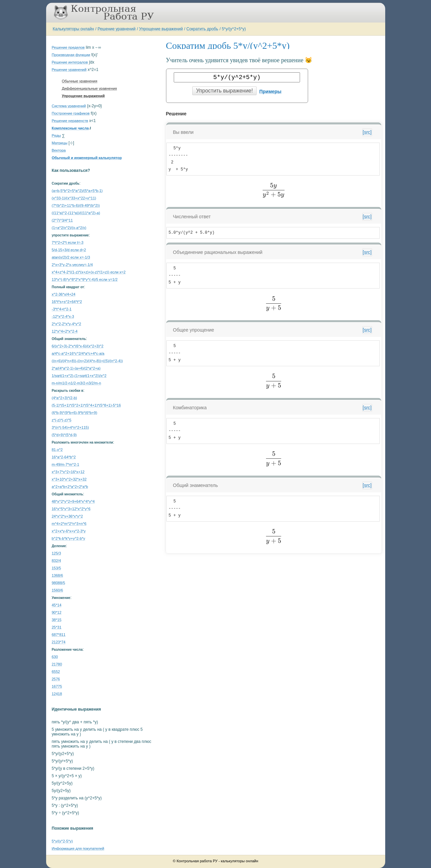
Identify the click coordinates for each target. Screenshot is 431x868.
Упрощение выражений (161, 29)
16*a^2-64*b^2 (64, 457)
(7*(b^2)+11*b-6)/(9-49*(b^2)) (76, 205)
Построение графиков (71, 113)
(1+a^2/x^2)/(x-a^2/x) (69, 228)
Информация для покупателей (78, 848)
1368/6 (58, 575)
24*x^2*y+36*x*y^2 (68, 516)
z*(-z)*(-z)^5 (62, 420)
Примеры (270, 91)
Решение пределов (68, 47)
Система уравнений (69, 106)
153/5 (57, 568)
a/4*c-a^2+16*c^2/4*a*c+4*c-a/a (78, 353)
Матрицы (60, 143)
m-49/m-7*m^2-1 (66, 464)
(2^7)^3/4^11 (62, 220)
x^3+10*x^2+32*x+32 (69, 479)
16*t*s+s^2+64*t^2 (67, 302)
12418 (57, 694)
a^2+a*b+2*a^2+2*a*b (70, 487)
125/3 (57, 553)
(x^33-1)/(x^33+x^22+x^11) (74, 198)
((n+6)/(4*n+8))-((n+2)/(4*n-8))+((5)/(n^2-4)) (87, 361)
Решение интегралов (70, 62)
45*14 (57, 605)
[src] (367, 132)
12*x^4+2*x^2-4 (65, 331)
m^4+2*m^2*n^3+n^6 (69, 524)
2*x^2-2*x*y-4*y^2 (67, 324)
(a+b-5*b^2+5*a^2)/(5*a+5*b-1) (77, 191)
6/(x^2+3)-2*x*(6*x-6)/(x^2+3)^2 (78, 346)
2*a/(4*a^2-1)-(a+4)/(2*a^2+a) (76, 368)
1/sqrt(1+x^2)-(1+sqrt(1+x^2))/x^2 (79, 376)
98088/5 (59, 583)
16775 (57, 686)
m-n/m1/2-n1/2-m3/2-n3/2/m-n (77, 383)
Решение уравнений (117, 29)
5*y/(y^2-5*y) (62, 841)
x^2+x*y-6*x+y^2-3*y (69, 531)
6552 (56, 672)
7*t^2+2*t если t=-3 (68, 242)
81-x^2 (57, 450)
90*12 (57, 612)
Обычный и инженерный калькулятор (87, 158)
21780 (57, 664)
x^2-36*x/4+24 (64, 294)
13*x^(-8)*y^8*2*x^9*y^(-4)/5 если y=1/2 (85, 279)
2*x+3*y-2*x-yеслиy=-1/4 (72, 265)
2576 (56, 679)
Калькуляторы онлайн (74, 29)
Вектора (59, 150)
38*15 (57, 620)
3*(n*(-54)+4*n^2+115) (70, 427)
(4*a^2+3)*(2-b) (64, 398)
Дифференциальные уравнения (90, 88)
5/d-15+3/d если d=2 (69, 250)
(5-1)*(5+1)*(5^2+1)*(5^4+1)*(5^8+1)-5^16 (86, 405)
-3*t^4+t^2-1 (62, 309)
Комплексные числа (70, 128)
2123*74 (59, 642)
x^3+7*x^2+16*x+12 (68, 472)
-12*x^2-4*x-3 (63, 316)
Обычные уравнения (80, 81)
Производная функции (71, 55)
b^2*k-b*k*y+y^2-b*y (69, 538)
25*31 (57, 627)
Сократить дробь (202, 29)
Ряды (56, 136)
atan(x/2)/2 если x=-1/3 (71, 257)
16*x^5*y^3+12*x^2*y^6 (71, 509)
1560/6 (58, 590)
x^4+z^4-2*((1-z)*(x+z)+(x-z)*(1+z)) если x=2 (89, 272)
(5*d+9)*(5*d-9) (64, 435)
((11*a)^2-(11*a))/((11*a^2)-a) (76, 213)
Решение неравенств (70, 121)
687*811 (59, 635)
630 (55, 657)
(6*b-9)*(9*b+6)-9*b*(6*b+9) (75, 413)
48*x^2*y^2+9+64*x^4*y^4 (73, 501)
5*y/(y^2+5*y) (234, 29)
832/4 (57, 561)
